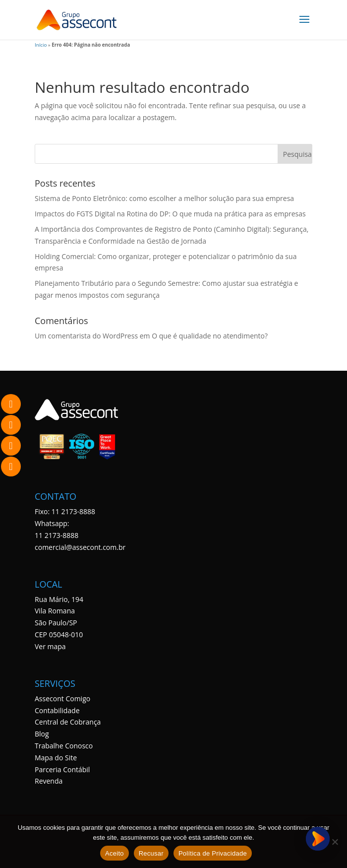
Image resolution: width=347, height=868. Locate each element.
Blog (42, 734)
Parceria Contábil (62, 769)
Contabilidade (57, 710)
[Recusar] (335, 842)
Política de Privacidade (213, 853)
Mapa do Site (56, 758)
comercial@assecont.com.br (80, 547)
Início (41, 45)
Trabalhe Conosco (64, 746)
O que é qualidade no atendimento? (210, 336)
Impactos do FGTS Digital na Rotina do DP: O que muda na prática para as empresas (170, 214)
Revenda (49, 781)
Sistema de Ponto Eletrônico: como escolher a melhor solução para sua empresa (164, 198)
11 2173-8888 (57, 535)
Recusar (151, 853)
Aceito (115, 853)
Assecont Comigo (62, 699)
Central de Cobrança (68, 722)
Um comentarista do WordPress (86, 336)
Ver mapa (50, 646)
